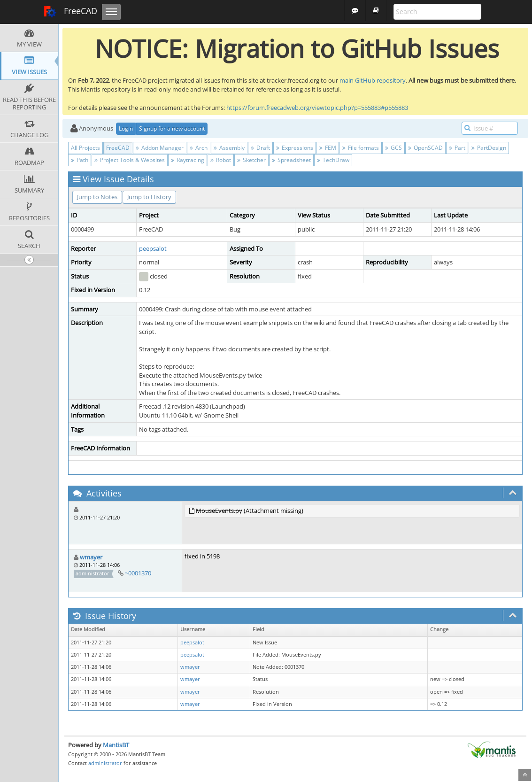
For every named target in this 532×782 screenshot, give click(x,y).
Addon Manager (160, 148)
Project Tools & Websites (130, 160)
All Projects (85, 148)
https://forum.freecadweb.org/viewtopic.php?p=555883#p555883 (317, 108)
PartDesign (489, 148)
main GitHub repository (373, 80)
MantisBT (116, 745)
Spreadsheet (291, 160)
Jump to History (149, 197)
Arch (199, 148)
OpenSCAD (425, 148)
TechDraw (333, 160)
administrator (105, 763)
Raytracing (188, 160)
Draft (260, 148)
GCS (393, 148)
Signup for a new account (172, 128)
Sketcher (251, 160)
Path (80, 160)
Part (457, 148)
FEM (328, 148)
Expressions (295, 148)
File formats (361, 148)
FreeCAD (70, 12)
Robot (221, 160)
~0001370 (138, 573)
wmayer (91, 557)
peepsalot (153, 248)
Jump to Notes (97, 197)
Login (126, 128)
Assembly (229, 148)
